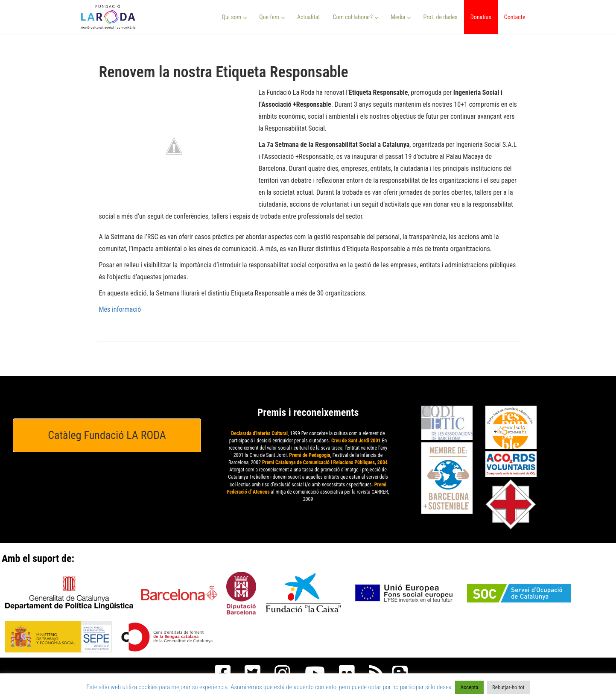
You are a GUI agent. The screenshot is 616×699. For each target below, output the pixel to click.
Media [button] (401, 17)
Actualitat (309, 17)
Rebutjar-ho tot (508, 687)
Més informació (120, 309)
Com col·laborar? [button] (355, 17)
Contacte (515, 17)
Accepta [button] (469, 687)
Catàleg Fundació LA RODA (107, 435)
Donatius (481, 17)
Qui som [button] (235, 17)
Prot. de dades (440, 17)
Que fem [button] (272, 17)
